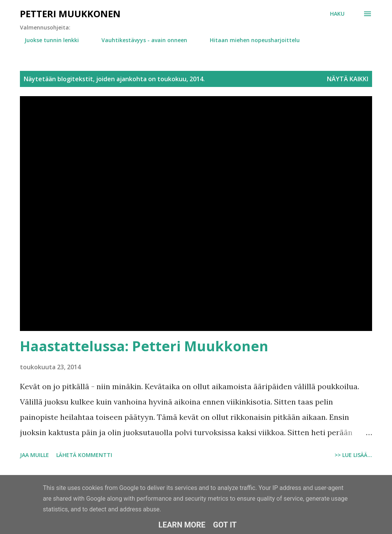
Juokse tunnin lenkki (47, 40)
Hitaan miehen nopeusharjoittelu (250, 40)
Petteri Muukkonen (70, 14)
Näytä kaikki (348, 79)
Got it (225, 525)
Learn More (182, 525)
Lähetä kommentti (84, 455)
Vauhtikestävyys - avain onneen (140, 40)
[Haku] (337, 14)
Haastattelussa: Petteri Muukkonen (144, 346)
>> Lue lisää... (353, 455)
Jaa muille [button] (34, 455)
